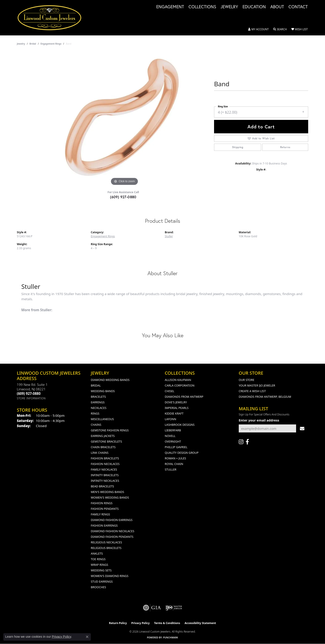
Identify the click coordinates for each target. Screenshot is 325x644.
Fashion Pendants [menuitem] (105, 509)
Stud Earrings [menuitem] (102, 581)
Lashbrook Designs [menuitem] (180, 425)
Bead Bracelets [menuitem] (102, 486)
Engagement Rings (51, 44)
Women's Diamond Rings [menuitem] (110, 576)
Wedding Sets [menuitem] (101, 570)
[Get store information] (31, 398)
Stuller (169, 236)
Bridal (33, 44)
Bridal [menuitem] (96, 385)
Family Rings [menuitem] (100, 514)
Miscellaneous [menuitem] (102, 419)
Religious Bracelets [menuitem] (106, 548)
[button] (258, 29)
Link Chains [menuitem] (100, 453)
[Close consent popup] (87, 637)
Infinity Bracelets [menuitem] (105, 475)
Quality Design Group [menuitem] (182, 453)
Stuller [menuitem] (171, 469)
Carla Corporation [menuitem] (180, 385)
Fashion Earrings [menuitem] (104, 525)
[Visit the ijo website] (174, 608)
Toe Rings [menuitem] (98, 559)
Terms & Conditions (167, 623)
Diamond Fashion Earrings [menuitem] (112, 520)
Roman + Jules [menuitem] (175, 458)
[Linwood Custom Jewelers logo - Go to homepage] (52, 18)
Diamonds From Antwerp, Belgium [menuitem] (265, 397)
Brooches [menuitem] (98, 587)
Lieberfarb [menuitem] (173, 430)
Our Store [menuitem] (247, 380)
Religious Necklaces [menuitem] (106, 542)
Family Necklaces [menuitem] (104, 469)
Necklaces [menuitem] (99, 408)
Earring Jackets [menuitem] (103, 436)
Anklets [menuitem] (97, 553)
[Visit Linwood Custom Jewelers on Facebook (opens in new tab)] (247, 442)
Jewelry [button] (229, 7)
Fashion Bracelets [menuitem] (105, 458)
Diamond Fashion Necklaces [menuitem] (113, 531)
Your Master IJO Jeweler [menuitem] (257, 385)
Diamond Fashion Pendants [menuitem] (112, 537)
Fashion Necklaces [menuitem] (105, 464)
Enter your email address (259, 420)
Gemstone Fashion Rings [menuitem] (110, 430)
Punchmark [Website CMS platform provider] (171, 638)
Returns (285, 147)
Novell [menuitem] (170, 436)
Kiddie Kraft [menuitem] (174, 413)
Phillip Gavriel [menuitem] (176, 447)
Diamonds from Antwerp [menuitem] (184, 397)
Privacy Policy (141, 623)
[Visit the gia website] (152, 608)
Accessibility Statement (200, 623)
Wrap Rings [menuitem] (99, 565)
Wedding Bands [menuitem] (103, 391)
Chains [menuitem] (96, 425)
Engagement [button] (170, 7)
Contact (298, 7)
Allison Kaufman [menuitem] (178, 380)
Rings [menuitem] (95, 413)
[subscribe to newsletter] (302, 429)
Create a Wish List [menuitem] (252, 391)
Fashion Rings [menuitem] (102, 503)
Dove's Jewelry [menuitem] (176, 402)
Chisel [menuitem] (170, 391)
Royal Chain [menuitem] (174, 464)
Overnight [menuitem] (173, 441)
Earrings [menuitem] (98, 402)
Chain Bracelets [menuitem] (103, 447)
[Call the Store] (29, 393)
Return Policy (118, 623)
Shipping (238, 147)
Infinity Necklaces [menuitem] (105, 481)
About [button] (277, 7)
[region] (124, 119)
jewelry (21, 44)
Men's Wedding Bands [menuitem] (107, 492)
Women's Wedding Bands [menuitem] (110, 497)
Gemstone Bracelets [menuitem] (106, 441)
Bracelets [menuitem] (98, 397)
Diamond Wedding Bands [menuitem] (110, 380)
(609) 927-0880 (123, 197)
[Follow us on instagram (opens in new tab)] (241, 442)
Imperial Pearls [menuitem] (177, 408)
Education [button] (254, 7)
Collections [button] (202, 7)
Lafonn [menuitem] (170, 419)
